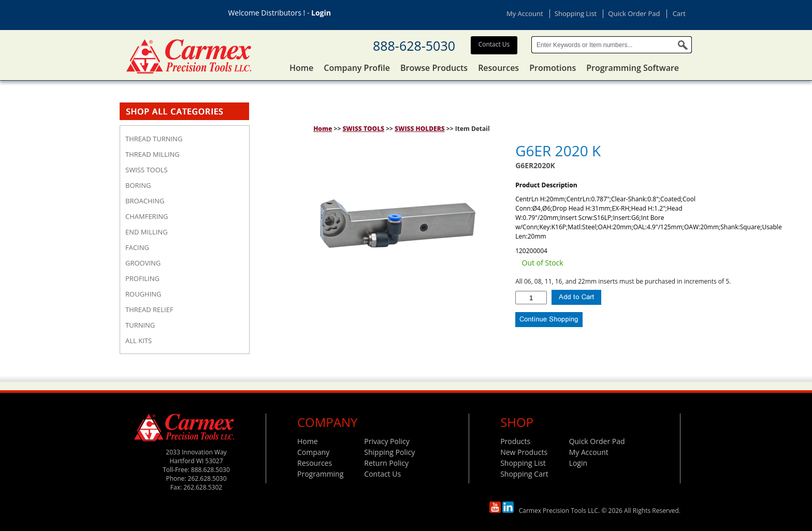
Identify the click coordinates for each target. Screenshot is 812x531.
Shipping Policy (389, 452)
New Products (524, 452)
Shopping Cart (524, 474)
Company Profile (357, 68)
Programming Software (633, 68)
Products (515, 441)
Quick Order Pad (634, 13)
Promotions (553, 68)
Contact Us (494, 44)
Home (301, 68)
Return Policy (386, 463)
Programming (320, 474)
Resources (498, 68)
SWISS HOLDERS (420, 129)
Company (313, 452)
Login (321, 13)
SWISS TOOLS (363, 129)
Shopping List (576, 13)
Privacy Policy (387, 441)
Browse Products (434, 68)
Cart (679, 13)
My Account (525, 13)
